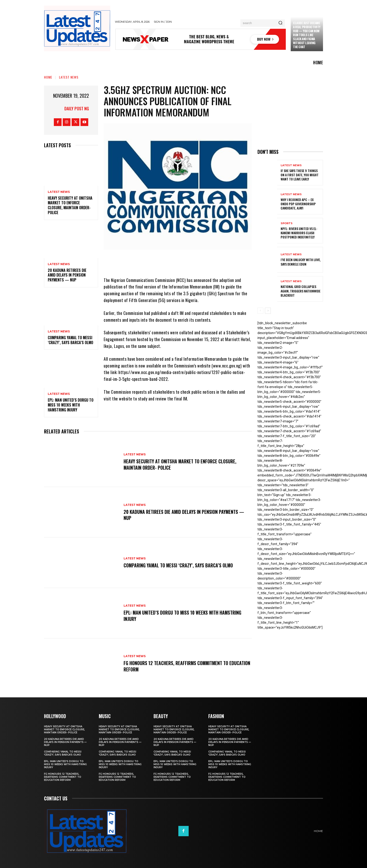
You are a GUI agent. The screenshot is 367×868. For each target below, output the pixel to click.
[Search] (280, 23)
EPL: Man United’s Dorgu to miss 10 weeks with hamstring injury (71, 405)
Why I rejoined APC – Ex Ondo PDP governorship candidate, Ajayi (298, 204)
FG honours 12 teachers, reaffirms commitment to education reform (176, 666)
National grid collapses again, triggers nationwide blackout (301, 291)
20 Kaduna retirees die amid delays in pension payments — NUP (67, 275)
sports (287, 223)
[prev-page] (260, 311)
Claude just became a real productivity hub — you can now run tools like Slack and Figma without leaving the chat (307, 35)
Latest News (69, 77)
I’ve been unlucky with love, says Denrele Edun (301, 262)
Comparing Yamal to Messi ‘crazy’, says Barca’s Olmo (70, 340)
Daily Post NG (77, 108)
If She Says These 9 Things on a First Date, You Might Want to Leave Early (300, 175)
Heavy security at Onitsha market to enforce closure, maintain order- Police (70, 205)
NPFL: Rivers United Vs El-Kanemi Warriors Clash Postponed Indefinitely (299, 233)
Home (48, 77)
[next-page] (268, 311)
